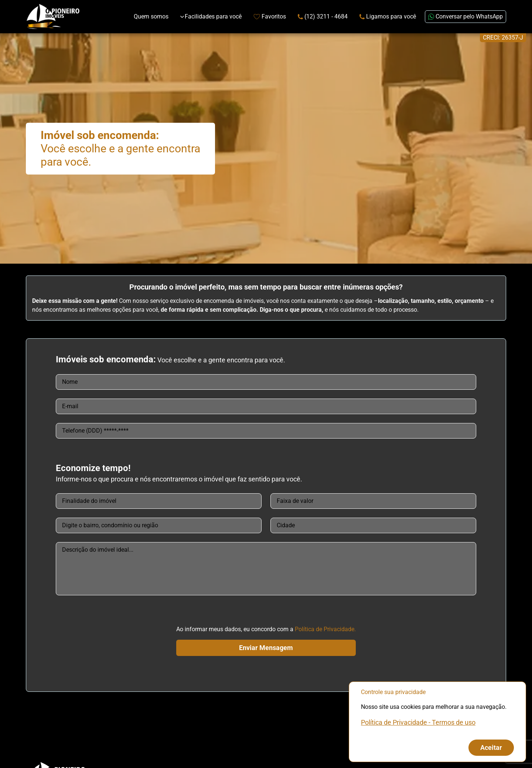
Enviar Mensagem (266, 648)
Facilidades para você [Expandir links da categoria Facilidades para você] (211, 16)
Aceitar (491, 747)
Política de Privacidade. (325, 629)
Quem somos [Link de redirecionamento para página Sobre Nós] (151, 16)
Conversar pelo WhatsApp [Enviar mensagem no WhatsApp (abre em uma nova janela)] (465, 16)
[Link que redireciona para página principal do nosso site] (53, 17)
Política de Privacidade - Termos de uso (418, 722)
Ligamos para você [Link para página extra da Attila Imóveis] (388, 16)
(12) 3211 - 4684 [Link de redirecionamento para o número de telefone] (323, 16)
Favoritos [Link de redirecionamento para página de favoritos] (270, 16)
